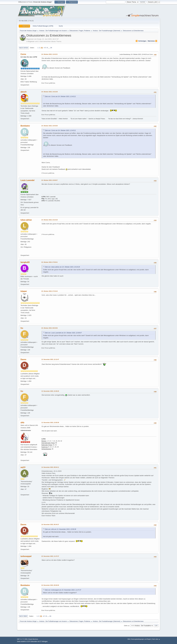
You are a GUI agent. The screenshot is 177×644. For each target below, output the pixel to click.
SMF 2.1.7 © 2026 (22, 639)
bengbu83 (25, 262)
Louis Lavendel (28, 180)
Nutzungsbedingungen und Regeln (141, 639)
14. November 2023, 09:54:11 (50, 467)
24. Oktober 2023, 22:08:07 (50, 180)
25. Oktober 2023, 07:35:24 (50, 291)
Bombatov (25, 126)
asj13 (23, 467)
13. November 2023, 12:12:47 (50, 359)
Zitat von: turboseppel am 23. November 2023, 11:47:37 (63, 590)
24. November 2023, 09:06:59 (50, 585)
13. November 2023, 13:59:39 (50, 422)
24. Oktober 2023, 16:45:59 (50, 126)
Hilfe (129, 639)
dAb (22, 423)
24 (51, 48)
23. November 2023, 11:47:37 (50, 556)
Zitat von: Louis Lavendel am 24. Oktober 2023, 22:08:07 (63, 333)
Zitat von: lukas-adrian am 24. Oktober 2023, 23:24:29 (62, 267)
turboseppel (26, 556)
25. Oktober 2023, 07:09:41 (50, 262)
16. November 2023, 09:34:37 (50, 524)
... (49, 48)
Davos (23, 359)
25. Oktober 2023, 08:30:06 (50, 328)
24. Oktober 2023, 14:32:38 (50, 92)
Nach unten (24, 48)
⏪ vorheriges (141, 41)
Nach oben (23, 616)
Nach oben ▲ (156, 639)
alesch (24, 92)
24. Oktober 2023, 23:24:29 (50, 220)
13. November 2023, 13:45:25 (50, 391)
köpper (24, 291)
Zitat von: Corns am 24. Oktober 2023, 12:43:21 (60, 96)
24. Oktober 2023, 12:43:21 (50, 54)
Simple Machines (33, 639)
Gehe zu (127, 626)
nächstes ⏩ (153, 41)
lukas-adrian (26, 220)
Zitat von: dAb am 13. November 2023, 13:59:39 (60, 529)
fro (22, 328)
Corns (23, 54)
